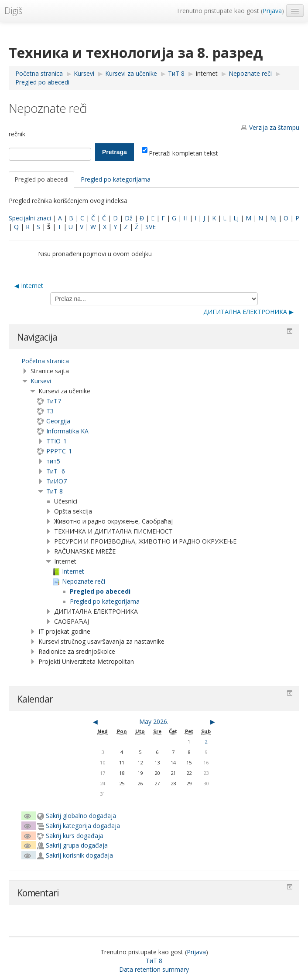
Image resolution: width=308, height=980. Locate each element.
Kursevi (41, 381)
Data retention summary (154, 969)
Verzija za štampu (274, 127)
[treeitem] (154, 361)
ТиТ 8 (55, 491)
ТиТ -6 (56, 471)
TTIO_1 (56, 441)
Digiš (13, 11)
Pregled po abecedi (41, 179)
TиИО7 (56, 481)
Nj (273, 218)
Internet (207, 73)
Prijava (272, 11)
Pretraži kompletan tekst (180, 153)
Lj (236, 218)
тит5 (53, 461)
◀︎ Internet (29, 286)
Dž (129, 218)
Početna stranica (45, 361)
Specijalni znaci (30, 218)
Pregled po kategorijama (116, 179)
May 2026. (154, 721)
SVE (151, 227)
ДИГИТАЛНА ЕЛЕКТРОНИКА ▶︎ (248, 312)
